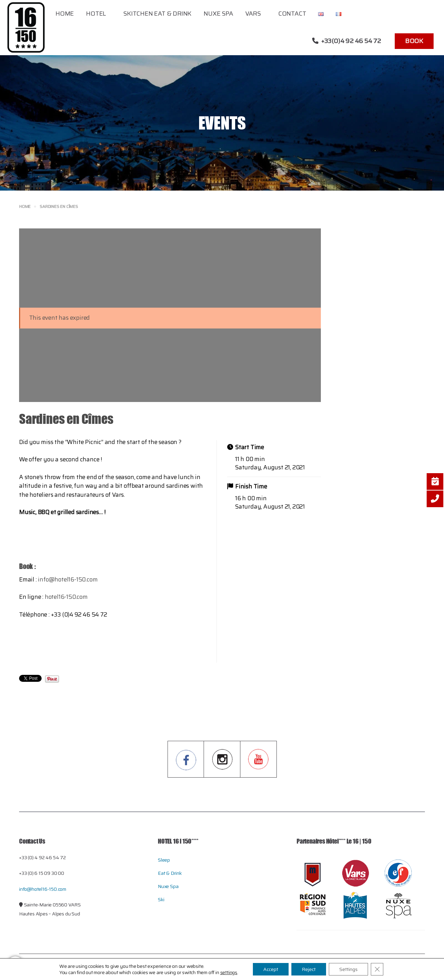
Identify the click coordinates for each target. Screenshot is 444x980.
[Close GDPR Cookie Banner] (377, 969)
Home (65, 14)
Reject (309, 969)
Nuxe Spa (218, 14)
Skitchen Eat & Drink (157, 14)
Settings (348, 969)
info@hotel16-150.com (68, 579)
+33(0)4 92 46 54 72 (347, 41)
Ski (161, 899)
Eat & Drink (170, 873)
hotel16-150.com (66, 597)
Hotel (96, 14)
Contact (292, 14)
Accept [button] (271, 969)
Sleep (164, 860)
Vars (253, 14)
